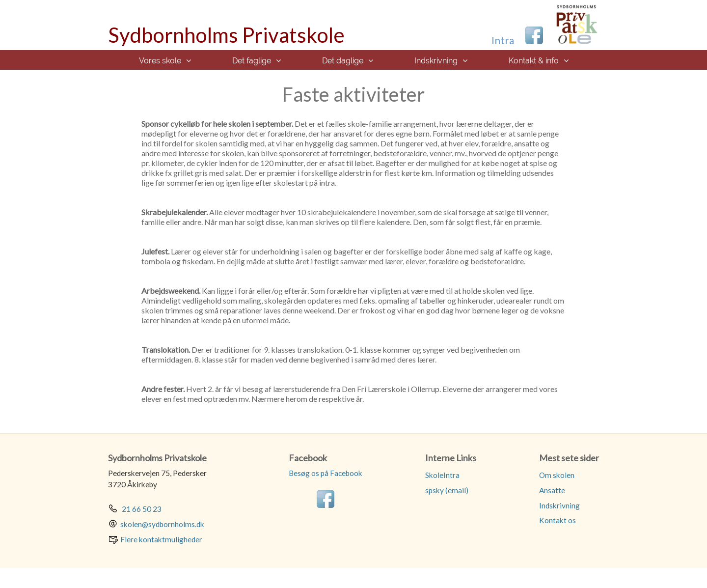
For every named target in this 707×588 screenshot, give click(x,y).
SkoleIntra (442, 475)
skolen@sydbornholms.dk (162, 524)
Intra (503, 40)
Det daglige (343, 61)
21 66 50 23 (141, 509)
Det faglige (252, 61)
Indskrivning (436, 61)
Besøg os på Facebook (326, 473)
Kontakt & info (534, 61)
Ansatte (552, 490)
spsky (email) (447, 490)
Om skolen (557, 475)
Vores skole (160, 61)
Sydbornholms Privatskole (226, 35)
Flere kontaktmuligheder (161, 539)
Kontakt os (557, 520)
